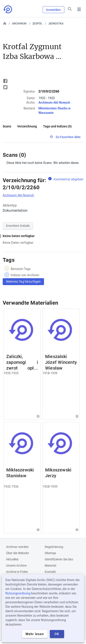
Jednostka (56, 24)
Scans (7, 126)
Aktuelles (12, 559)
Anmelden (53, 10)
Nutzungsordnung (18, 593)
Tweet (5, 87)
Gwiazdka (38, 416)
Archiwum (19, 24)
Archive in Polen (17, 572)
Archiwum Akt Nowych (54, 103)
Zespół (37, 24)
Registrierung (54, 547)
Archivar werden (17, 547)
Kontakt (50, 572)
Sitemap (50, 553)
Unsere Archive (16, 566)
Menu (79, 9)
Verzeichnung (27, 126)
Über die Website (17, 553)
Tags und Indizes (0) (57, 126)
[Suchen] (70, 9)
